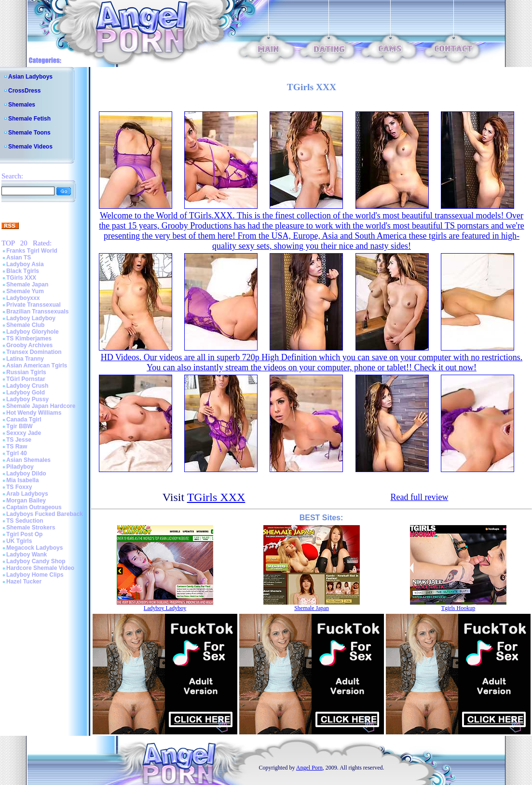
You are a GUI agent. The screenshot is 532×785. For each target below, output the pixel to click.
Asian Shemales (28, 460)
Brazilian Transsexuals (37, 311)
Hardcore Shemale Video (40, 568)
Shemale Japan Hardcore (41, 406)
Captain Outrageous (34, 507)
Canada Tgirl (24, 420)
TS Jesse (19, 440)
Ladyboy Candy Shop (36, 561)
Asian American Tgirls (37, 365)
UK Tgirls (19, 541)
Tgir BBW (20, 426)
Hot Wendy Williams (34, 413)
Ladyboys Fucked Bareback (45, 514)
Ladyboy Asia (25, 264)
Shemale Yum (25, 291)
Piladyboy (20, 467)
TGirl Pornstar (26, 379)
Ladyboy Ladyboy (31, 318)
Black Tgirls (23, 271)
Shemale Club (25, 325)
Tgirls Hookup (458, 608)
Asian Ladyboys (30, 77)
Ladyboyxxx (23, 298)
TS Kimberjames (29, 338)
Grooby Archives (29, 345)
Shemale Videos (30, 147)
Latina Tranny (25, 359)
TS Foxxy (19, 487)
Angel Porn (309, 768)
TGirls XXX (21, 278)
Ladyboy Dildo (26, 474)
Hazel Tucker (24, 582)
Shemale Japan (27, 284)
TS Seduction (25, 521)
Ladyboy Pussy (27, 399)
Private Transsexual (34, 305)
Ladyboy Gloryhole (33, 332)
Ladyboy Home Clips (35, 575)
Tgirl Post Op (24, 534)
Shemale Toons (29, 133)
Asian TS (19, 257)
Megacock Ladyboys (34, 548)
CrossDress (24, 91)
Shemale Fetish (29, 119)
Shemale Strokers (31, 528)
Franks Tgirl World (32, 251)
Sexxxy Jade (24, 433)
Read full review (419, 497)
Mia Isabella (22, 480)
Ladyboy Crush (27, 386)
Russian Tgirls (26, 372)
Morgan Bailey (26, 501)
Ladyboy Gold (26, 392)
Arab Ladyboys (27, 494)
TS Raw (17, 447)
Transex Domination (34, 352)
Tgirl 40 (17, 453)
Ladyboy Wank (27, 555)
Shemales (22, 105)
